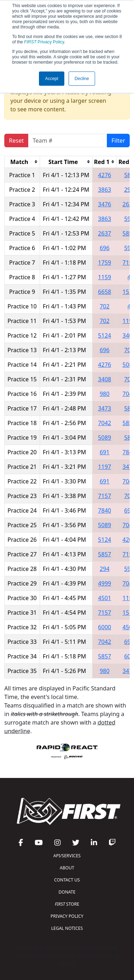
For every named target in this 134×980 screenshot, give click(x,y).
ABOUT (67, 868)
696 (105, 248)
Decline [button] (82, 79)
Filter (118, 141)
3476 (105, 204)
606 (129, 656)
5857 (105, 554)
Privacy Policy (44, 42)
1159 (105, 277)
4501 (105, 598)
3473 (105, 408)
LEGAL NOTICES (67, 928)
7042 (105, 423)
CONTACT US (67, 880)
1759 (105, 263)
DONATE (67, 892)
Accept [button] (52, 79)
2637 (105, 233)
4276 (105, 175)
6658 (105, 292)
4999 (105, 583)
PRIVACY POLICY (67, 916)
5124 (105, 335)
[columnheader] (22, 162)
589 (129, 175)
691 (105, 452)
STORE (67, 904)
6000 (105, 627)
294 (129, 190)
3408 (105, 379)
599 (129, 248)
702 (105, 306)
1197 (105, 467)
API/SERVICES (67, 856)
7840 (105, 510)
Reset (16, 141)
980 (105, 394)
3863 (105, 190)
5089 (105, 438)
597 (129, 219)
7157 (105, 496)
